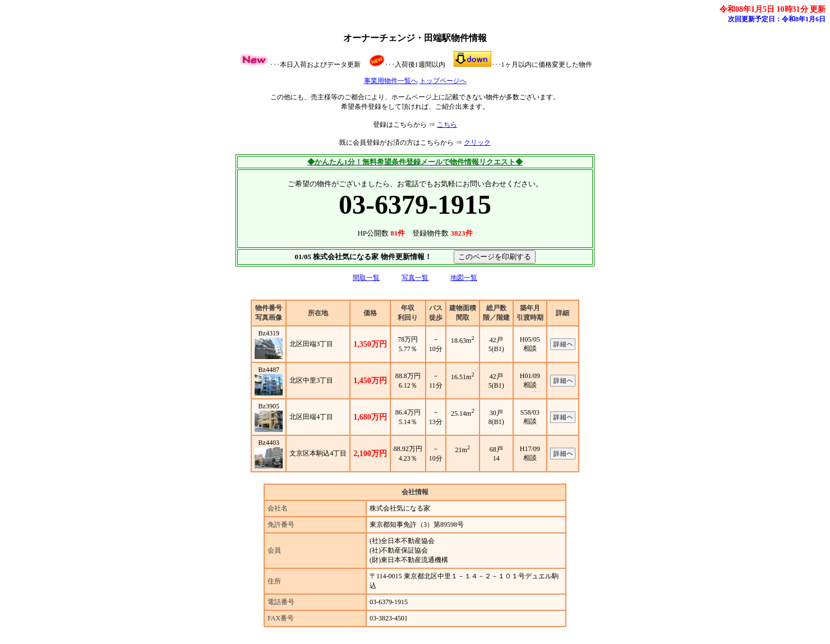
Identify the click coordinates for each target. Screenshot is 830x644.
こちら (447, 125)
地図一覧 (464, 278)
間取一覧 (366, 278)
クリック (477, 142)
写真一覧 (415, 278)
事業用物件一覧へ (391, 81)
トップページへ (443, 81)
